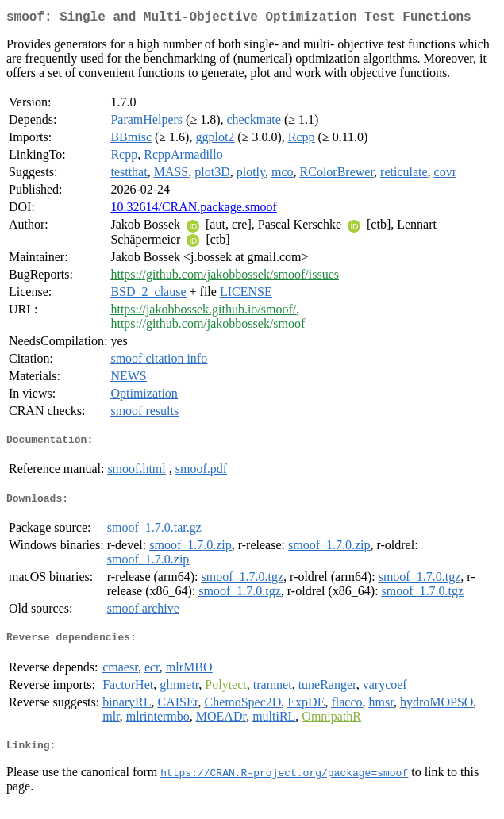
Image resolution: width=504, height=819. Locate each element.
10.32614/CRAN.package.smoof (193, 210)
